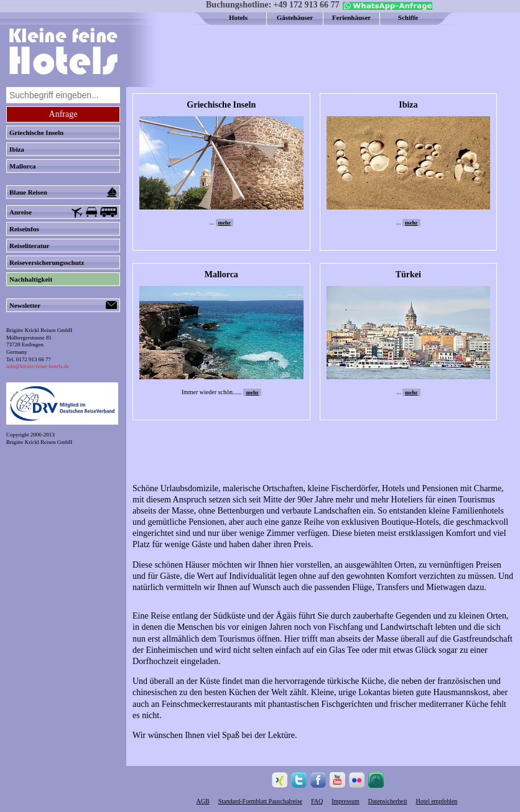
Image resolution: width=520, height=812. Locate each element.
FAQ (317, 801)
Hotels (238, 17)
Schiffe (408, 17)
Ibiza (17, 149)
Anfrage (63, 114)
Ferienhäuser (351, 17)
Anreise (63, 213)
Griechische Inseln (36, 132)
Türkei (408, 275)
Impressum (345, 801)
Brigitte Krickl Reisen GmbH (39, 442)
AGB (203, 801)
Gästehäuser (295, 17)
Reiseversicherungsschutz (47, 262)
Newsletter (63, 305)
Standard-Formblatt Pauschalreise (260, 801)
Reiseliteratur (30, 246)
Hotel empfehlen (436, 801)
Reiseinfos (24, 229)
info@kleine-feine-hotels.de (38, 366)
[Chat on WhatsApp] (386, 7)
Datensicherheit (388, 801)
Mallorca (23, 166)
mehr (225, 223)
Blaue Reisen (63, 192)
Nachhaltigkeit (31, 279)
